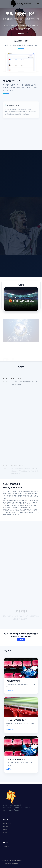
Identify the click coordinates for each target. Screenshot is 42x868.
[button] (19, 33)
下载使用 (21, 640)
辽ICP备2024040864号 (12, 864)
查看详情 (10, 690)
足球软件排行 (7, 847)
